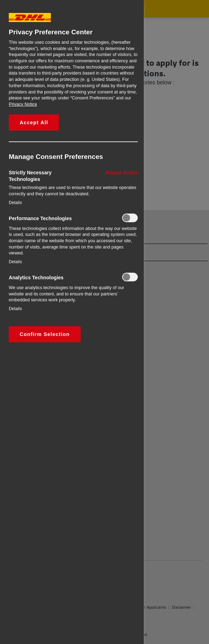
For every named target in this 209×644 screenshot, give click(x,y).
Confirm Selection (45, 334)
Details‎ (15, 203)
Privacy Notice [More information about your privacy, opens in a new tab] (23, 104)
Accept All (34, 122)
